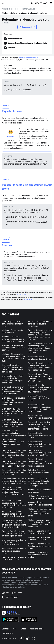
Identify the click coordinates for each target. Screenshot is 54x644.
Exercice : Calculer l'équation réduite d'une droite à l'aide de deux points (14, 472)
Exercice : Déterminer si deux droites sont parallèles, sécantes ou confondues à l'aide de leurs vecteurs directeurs (40, 348)
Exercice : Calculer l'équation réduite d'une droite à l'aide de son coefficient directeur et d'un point (14, 454)
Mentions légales (37, 629)
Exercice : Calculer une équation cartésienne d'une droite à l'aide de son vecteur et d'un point (14, 504)
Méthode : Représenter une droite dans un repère (39, 538)
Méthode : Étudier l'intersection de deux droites (40, 504)
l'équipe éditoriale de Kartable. (28, 58)
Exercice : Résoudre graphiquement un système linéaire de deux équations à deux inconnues (40, 388)
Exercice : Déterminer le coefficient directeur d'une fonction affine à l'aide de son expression (13, 368)
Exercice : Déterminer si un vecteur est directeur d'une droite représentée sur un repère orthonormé (13, 390)
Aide (15, 629)
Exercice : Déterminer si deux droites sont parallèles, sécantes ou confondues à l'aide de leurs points (40, 367)
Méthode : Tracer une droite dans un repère (39, 491)
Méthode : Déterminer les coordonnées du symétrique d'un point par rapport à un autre (14, 357)
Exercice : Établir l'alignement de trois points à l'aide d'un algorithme (39, 453)
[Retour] (4, 3)
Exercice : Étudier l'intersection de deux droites (40, 417)
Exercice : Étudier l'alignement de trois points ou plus (39, 435)
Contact (5, 629)
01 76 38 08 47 (41, 3)
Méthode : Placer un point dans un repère (13, 331)
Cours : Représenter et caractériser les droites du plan (13, 324)
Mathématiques (28, 9)
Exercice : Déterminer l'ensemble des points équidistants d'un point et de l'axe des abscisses (40, 463)
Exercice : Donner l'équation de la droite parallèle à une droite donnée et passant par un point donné (40, 377)
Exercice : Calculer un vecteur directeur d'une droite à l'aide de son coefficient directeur (14, 412)
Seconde (15, 9)
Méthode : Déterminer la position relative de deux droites (38, 555)
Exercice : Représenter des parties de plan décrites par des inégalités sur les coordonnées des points (39, 425)
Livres (23, 629)
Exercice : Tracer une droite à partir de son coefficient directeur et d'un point (14, 542)
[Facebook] (21, 639)
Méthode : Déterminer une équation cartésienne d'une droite (39, 546)
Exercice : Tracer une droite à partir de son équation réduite (14, 551)
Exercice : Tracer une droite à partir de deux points (14, 558)
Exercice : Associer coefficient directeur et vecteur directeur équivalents (14, 433)
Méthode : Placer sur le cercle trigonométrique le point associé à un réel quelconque (38, 482)
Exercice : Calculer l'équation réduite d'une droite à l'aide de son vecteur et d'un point (14, 464)
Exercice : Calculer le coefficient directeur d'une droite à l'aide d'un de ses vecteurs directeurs (13, 423)
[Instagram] (33, 639)
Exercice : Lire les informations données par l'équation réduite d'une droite (13, 443)
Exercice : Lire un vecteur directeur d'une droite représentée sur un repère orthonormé (12, 379)
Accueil (5, 9)
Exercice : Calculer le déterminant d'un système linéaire (39, 398)
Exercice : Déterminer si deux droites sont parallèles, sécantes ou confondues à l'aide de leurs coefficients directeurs (40, 335)
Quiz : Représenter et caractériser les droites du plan (39, 472)
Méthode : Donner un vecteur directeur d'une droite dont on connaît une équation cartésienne (40, 523)
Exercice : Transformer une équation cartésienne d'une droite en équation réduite (13, 534)
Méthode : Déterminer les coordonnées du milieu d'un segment (13, 348)
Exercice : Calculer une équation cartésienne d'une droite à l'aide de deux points (14, 514)
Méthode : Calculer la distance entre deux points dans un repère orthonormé (13, 339)
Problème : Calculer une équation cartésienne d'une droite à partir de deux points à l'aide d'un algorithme (14, 524)
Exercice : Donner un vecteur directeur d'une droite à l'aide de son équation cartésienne (14, 481)
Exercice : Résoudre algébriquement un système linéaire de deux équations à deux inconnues (40, 408)
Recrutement (7, 633)
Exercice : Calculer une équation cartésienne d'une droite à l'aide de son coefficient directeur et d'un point (13, 492)
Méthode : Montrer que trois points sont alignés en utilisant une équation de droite (40, 512)
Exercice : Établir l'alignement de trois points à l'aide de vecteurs (39, 444)
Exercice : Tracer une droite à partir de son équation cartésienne (40, 324)
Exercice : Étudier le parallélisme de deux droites (40, 358)
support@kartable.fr (14, 593)
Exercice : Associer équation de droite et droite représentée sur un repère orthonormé (14, 401)
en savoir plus (21, 294)
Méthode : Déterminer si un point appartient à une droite (40, 497)
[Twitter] (27, 639)
